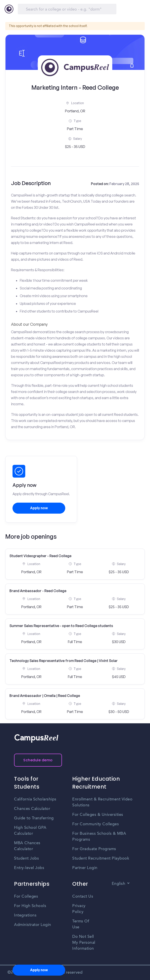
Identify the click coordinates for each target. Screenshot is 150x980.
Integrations (25, 915)
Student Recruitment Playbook (101, 858)
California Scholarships (35, 799)
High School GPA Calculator (30, 831)
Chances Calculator (32, 809)
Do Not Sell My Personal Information (84, 943)
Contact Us (83, 896)
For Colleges (26, 896)
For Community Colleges (96, 824)
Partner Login (85, 868)
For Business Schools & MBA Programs (99, 837)
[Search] (67, 9)
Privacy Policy (79, 909)
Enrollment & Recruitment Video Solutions (102, 802)
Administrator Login (33, 925)
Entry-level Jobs (29, 868)
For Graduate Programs (94, 849)
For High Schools (30, 906)
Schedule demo (38, 760)
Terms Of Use (81, 924)
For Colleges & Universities (98, 815)
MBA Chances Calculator (27, 846)
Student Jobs (26, 858)
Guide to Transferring (34, 818)
